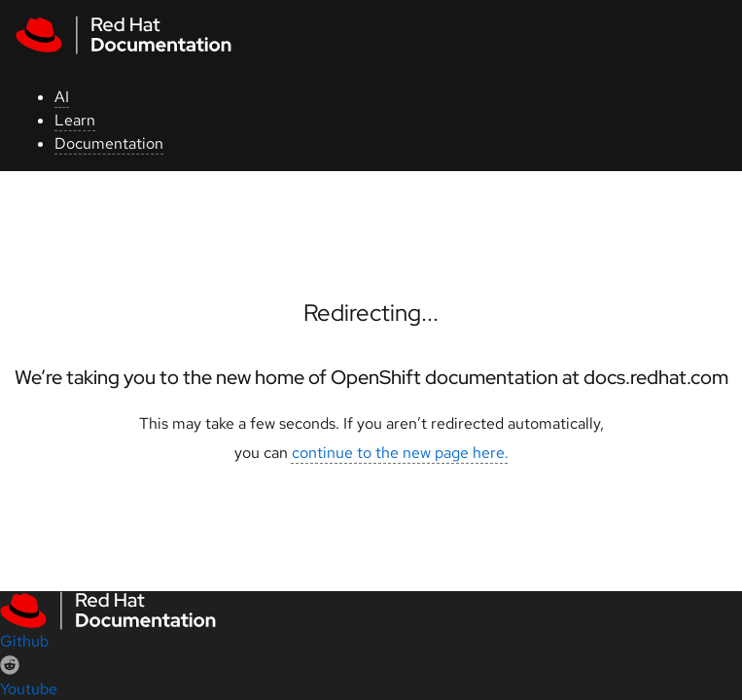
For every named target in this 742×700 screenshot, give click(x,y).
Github (24, 641)
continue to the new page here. (400, 453)
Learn (75, 120)
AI (62, 97)
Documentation (109, 143)
